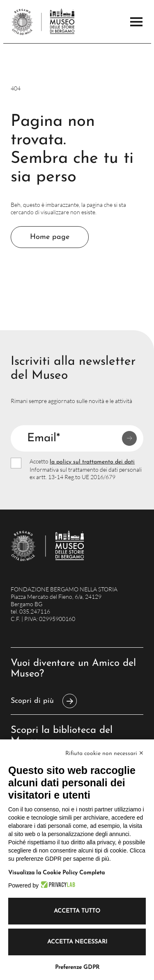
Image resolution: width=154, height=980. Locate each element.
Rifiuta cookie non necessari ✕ (105, 754)
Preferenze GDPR (77, 967)
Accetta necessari (77, 942)
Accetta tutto (77, 911)
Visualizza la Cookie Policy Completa (56, 873)
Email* (44, 438)
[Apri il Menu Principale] (136, 22)
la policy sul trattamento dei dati (92, 462)
